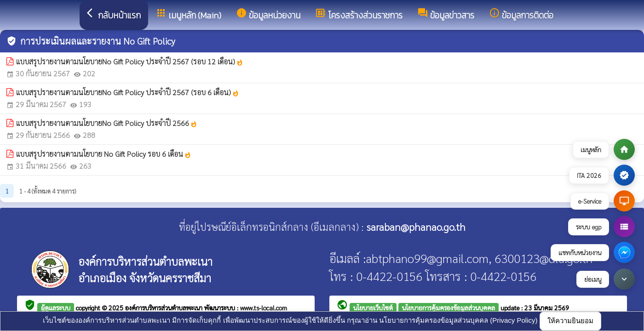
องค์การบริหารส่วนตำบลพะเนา (165, 308)
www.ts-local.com (264, 308)
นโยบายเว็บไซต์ (373, 308)
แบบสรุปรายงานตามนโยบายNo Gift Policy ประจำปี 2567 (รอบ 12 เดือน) (130, 61)
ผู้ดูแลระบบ (56, 308)
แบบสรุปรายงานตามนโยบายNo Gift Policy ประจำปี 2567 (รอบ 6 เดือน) (128, 92)
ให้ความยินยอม (570, 321)
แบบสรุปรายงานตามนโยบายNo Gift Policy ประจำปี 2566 (107, 123)
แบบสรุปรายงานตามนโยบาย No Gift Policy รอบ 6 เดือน (104, 154)
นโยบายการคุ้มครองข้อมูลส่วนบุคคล (448, 308)
